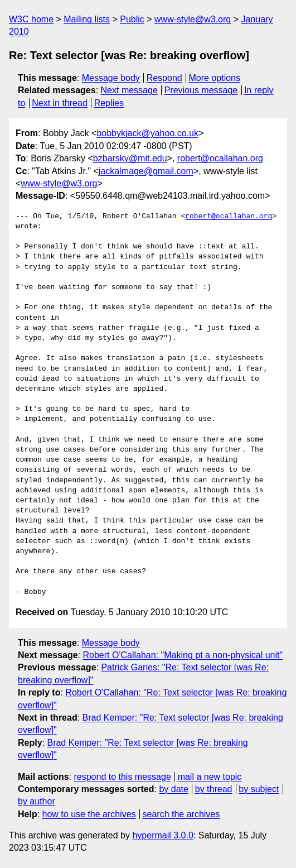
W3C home (31, 19)
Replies (109, 103)
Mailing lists (87, 19)
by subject (259, 789)
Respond (164, 78)
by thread (214, 789)
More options (215, 78)
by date (173, 789)
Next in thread (60, 103)
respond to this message (122, 777)
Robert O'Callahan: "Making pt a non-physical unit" (183, 655)
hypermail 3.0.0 (162, 835)
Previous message (201, 90)
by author (37, 801)
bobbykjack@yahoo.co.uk (147, 133)
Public (132, 19)
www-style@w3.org (193, 19)
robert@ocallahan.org (220, 158)
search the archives (181, 814)
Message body (111, 78)
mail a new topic (210, 777)
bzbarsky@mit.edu (130, 158)
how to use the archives (89, 814)
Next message (129, 90)
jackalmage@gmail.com (146, 171)
